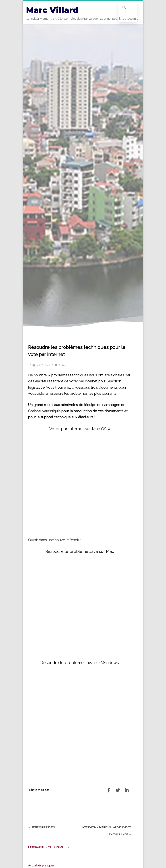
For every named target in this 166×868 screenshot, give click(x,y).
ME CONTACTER (59, 847)
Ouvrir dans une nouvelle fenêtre (55, 540)
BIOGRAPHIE (37, 847)
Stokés (62, 365)
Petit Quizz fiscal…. (44, 827)
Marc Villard (52, 10)
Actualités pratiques (41, 865)
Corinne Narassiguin (44, 411)
